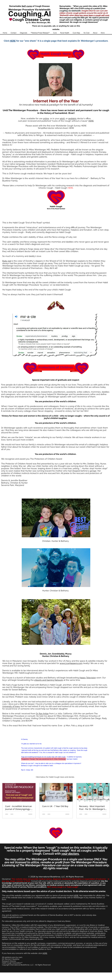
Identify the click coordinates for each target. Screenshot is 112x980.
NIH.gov (40, 135)
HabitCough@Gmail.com (30, 673)
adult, (62, 118)
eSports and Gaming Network (49, 680)
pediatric (72, 118)
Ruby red (7, 261)
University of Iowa (11, 706)
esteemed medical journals (60, 135)
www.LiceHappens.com (71, 663)
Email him (102, 166)
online (46, 118)
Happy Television (88, 678)
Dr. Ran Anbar (42, 714)
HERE (91, 121)
